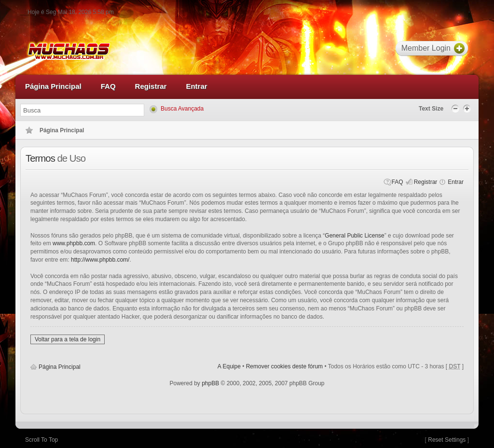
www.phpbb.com (74, 243)
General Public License (354, 236)
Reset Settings (447, 440)
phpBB (210, 383)
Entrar (456, 182)
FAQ (398, 182)
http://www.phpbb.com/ (100, 260)
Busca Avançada (182, 109)
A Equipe (229, 366)
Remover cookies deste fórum (284, 366)
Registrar (426, 182)
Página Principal (60, 367)
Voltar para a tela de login (68, 339)
